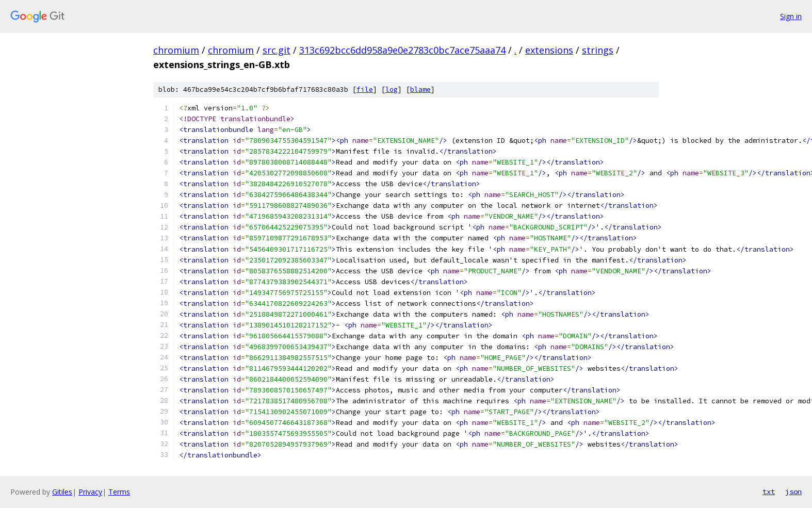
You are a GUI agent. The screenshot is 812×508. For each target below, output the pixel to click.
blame (420, 89)
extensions (549, 50)
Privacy (90, 492)
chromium (176, 50)
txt (769, 491)
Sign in (791, 16)
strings (598, 50)
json (793, 491)
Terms (119, 492)
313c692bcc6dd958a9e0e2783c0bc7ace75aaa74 (402, 50)
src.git (277, 50)
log (392, 89)
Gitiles (62, 492)
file (365, 89)
